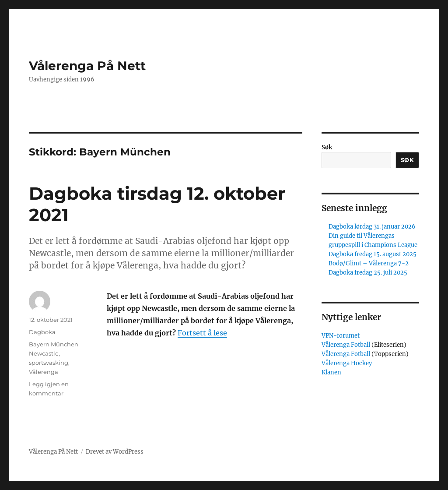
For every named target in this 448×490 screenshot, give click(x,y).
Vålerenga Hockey (347, 363)
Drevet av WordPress (115, 452)
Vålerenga (44, 372)
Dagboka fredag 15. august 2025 (373, 254)
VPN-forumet (341, 336)
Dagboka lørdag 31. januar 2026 (372, 227)
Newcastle (44, 353)
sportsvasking (49, 363)
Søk (327, 147)
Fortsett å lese (202, 333)
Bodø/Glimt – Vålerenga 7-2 (369, 263)
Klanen (331, 372)
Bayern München (54, 344)
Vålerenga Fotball (346, 345)
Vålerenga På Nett (87, 66)
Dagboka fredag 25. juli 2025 (368, 273)
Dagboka (42, 332)
